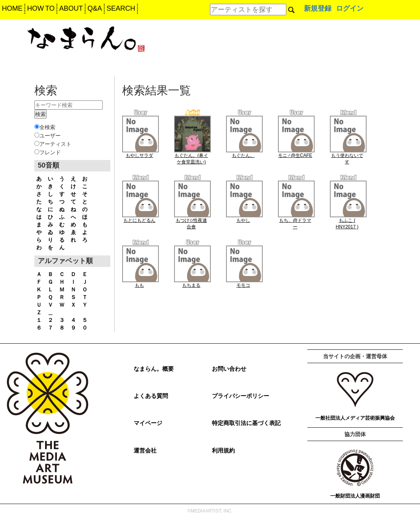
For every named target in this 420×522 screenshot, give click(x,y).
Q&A (95, 8)
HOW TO (41, 8)
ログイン (350, 8)
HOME (12, 8)
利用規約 (223, 450)
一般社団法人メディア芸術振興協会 (355, 418)
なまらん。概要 (154, 369)
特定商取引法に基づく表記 (246, 423)
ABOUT (71, 8)
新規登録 (318, 8)
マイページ (148, 423)
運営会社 (145, 450)
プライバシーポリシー (241, 396)
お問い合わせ (229, 369)
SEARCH (121, 8)
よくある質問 (151, 396)
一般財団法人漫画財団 (355, 496)
